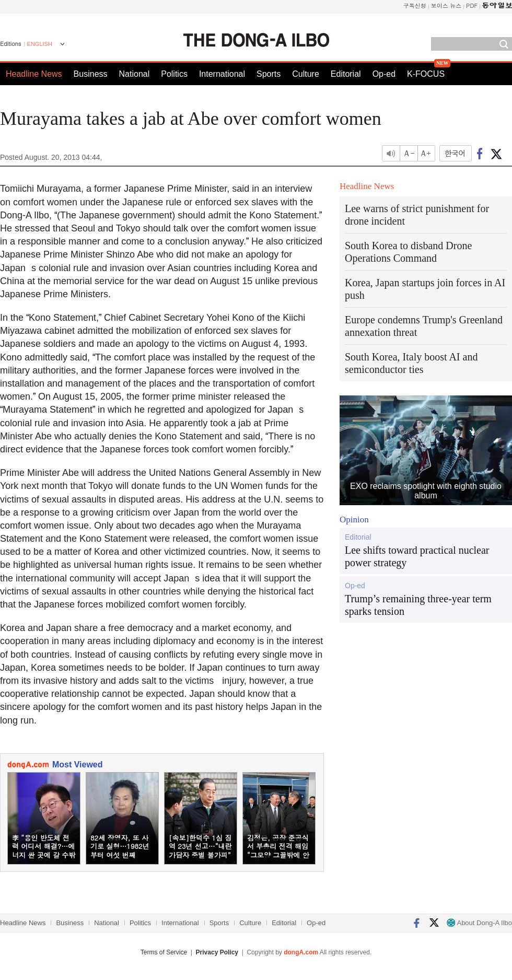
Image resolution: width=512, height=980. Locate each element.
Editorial (346, 74)
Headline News (34, 74)
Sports (269, 74)
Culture (306, 74)
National (135, 74)
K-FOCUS (426, 74)
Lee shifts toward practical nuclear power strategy (417, 556)
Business (91, 74)
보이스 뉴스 (446, 5)
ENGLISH (40, 44)
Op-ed (384, 74)
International (222, 74)
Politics (174, 74)
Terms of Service (164, 952)
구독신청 (415, 5)
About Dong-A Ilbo (479, 923)
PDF (472, 5)
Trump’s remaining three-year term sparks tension (418, 605)
